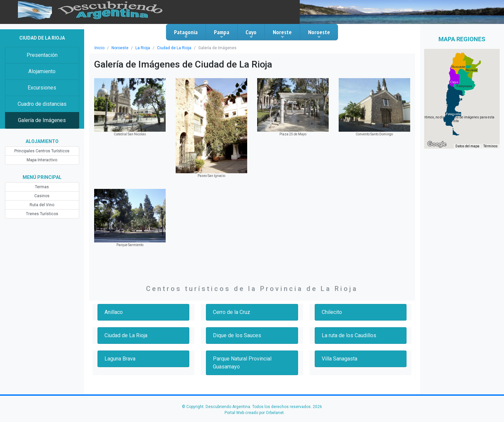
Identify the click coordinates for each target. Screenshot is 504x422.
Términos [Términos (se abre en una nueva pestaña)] (491, 146)
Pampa (222, 34)
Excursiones (42, 88)
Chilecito (332, 312)
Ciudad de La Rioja (174, 48)
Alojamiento (42, 71)
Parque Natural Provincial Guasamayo (242, 363)
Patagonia (186, 34)
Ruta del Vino (42, 205)
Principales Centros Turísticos (42, 151)
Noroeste (319, 34)
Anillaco (114, 312)
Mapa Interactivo (42, 160)
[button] (453, 114)
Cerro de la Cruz (232, 312)
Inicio (99, 48)
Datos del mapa (467, 146)
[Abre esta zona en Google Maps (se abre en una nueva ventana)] (437, 144)
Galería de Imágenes (42, 120)
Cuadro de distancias (42, 104)
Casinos (42, 196)
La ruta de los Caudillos (349, 335)
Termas (42, 187)
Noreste (282, 34)
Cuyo (251, 34)
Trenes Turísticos (42, 214)
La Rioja (143, 48)
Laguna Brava (120, 359)
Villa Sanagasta (339, 359)
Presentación (42, 55)
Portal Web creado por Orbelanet (254, 413)
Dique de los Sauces (237, 335)
